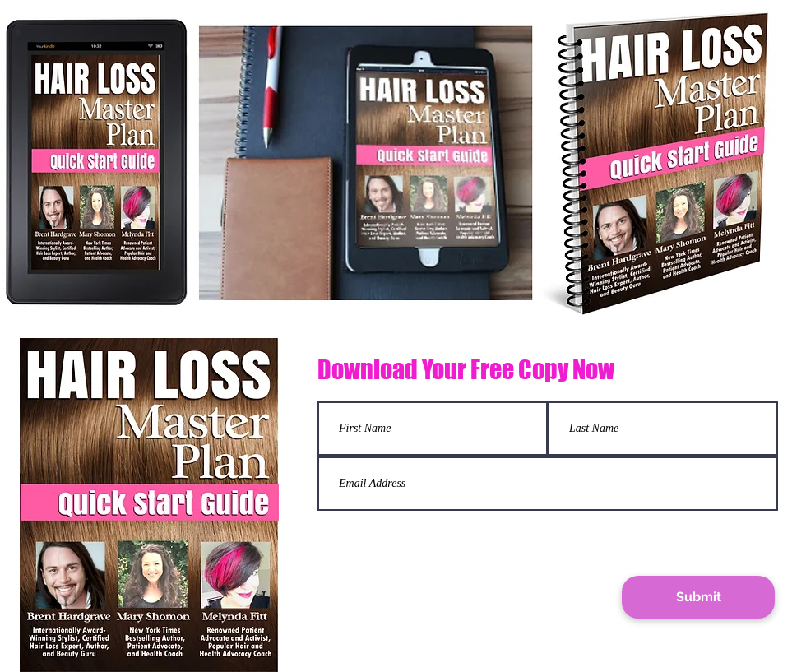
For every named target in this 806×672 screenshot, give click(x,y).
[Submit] (698, 597)
